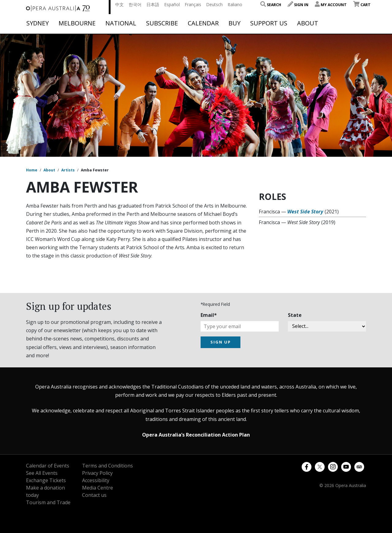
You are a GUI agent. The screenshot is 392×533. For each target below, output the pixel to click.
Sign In (298, 5)
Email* (209, 315)
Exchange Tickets (46, 480)
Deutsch (214, 4)
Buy (234, 23)
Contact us (94, 495)
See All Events (42, 473)
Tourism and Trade (48, 502)
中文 (119, 4)
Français (193, 4)
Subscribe (162, 23)
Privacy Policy (97, 473)
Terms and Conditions (107, 466)
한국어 (135, 4)
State (295, 315)
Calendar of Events (48, 466)
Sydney (38, 23)
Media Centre (98, 488)
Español (172, 4)
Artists (68, 170)
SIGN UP (221, 342)
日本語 (153, 4)
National (121, 23)
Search (271, 5)
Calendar (203, 23)
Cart (362, 5)
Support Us (269, 23)
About (308, 23)
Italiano (235, 4)
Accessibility (96, 480)
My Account (331, 5)
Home (32, 170)
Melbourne (77, 23)
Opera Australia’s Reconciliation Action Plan (196, 435)
